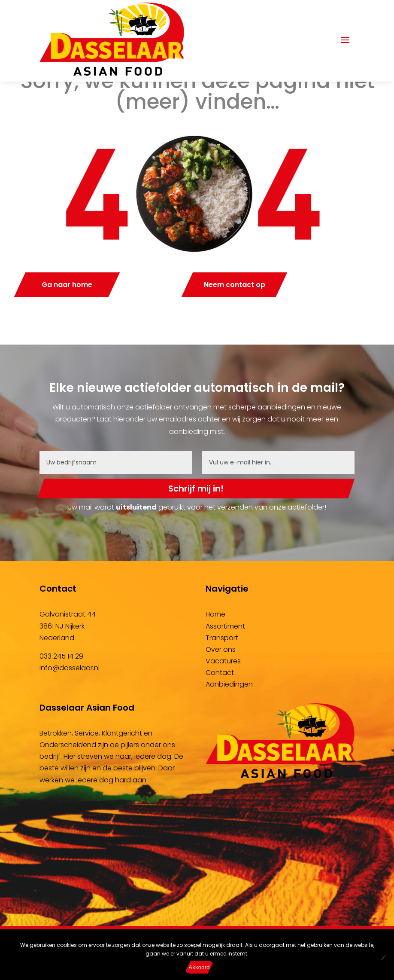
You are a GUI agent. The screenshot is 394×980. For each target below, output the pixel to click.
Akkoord (199, 967)
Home (215, 614)
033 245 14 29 (61, 656)
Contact (220, 673)
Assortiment (225, 626)
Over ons (221, 649)
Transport (222, 638)
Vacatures (223, 661)
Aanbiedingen (229, 684)
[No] (383, 957)
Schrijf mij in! (196, 488)
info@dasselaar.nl (70, 668)
